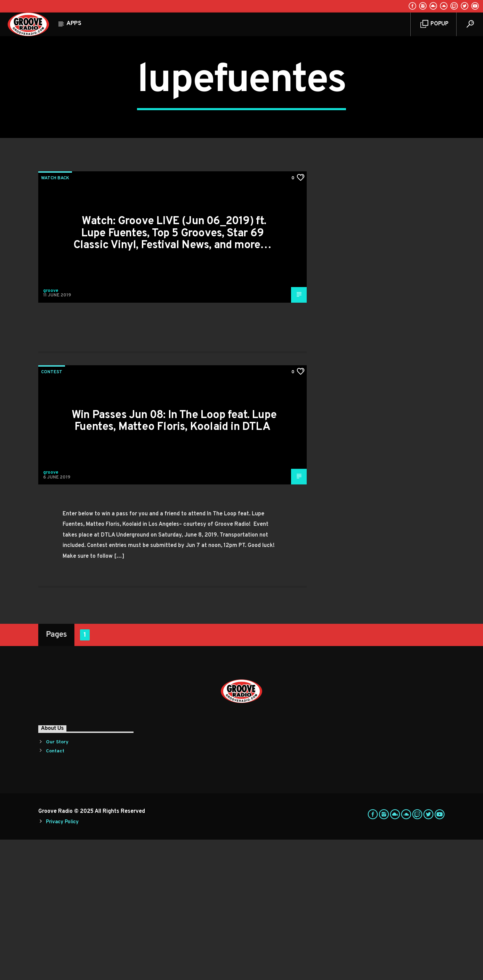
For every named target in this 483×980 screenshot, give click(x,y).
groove (51, 431)
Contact (55, 892)
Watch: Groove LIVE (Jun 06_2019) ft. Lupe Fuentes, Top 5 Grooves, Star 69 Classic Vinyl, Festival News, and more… (172, 374)
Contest (52, 513)
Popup (434, 24)
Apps (74, 24)
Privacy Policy (62, 962)
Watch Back (55, 319)
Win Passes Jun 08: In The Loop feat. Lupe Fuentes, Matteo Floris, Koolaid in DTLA (174, 562)
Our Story (57, 883)
